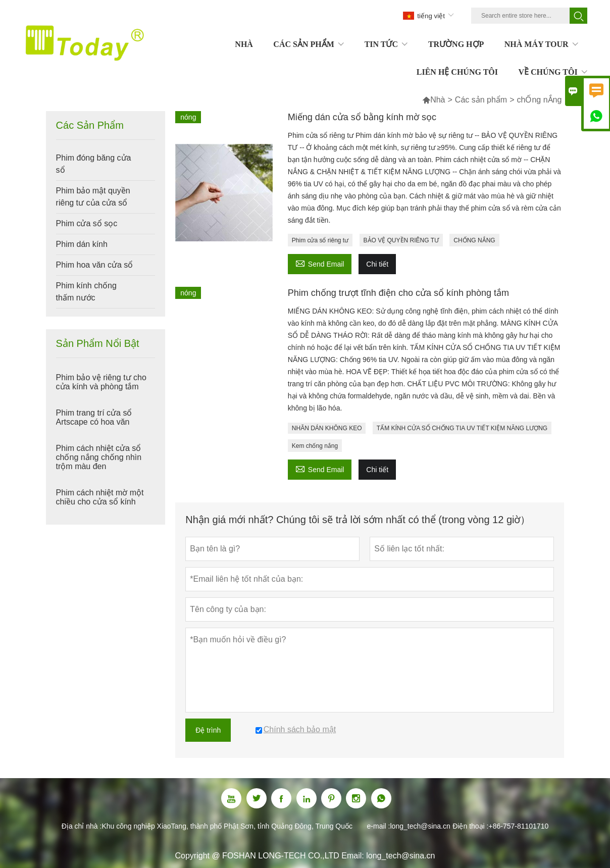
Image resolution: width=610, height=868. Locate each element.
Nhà (438, 100)
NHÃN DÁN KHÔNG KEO (327, 428)
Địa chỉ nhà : (82, 826)
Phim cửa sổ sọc (87, 223)
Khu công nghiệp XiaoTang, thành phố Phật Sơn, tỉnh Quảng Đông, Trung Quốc (227, 826)
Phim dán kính (82, 244)
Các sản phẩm (481, 100)
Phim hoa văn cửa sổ (95, 265)
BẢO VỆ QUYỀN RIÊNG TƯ (401, 240)
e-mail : (379, 826)
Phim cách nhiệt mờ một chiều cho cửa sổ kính (100, 497)
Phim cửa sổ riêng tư (320, 240)
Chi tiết (377, 264)
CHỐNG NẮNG (474, 240)
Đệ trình (208, 730)
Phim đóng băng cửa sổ (94, 164)
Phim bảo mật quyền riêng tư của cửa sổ (93, 197)
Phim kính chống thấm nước (86, 292)
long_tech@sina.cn (420, 826)
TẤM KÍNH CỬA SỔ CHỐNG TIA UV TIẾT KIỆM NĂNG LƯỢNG (462, 428)
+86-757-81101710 (518, 826)
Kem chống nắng (315, 446)
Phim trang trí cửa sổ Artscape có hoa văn (94, 417)
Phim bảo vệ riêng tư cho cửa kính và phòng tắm (101, 382)
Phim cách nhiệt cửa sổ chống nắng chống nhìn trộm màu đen (99, 457)
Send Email (320, 263)
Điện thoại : (470, 826)
